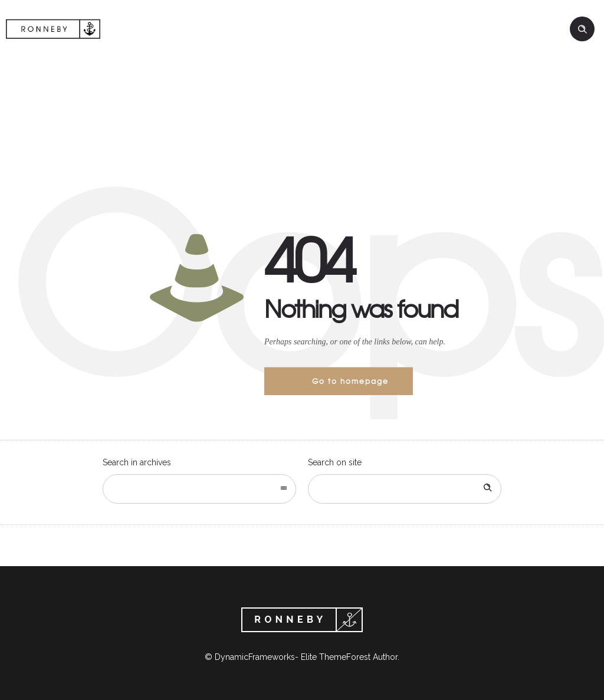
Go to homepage (350, 381)
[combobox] (199, 489)
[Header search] (582, 29)
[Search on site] (405, 489)
